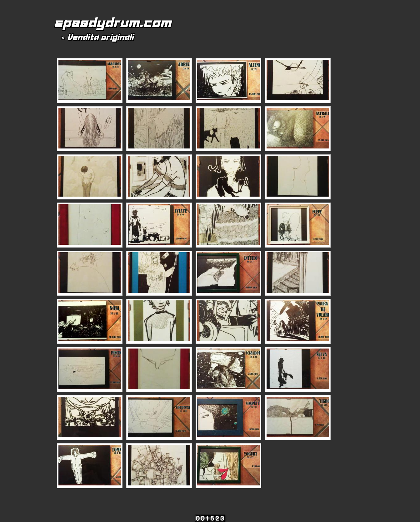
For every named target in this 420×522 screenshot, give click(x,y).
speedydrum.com (112, 23)
